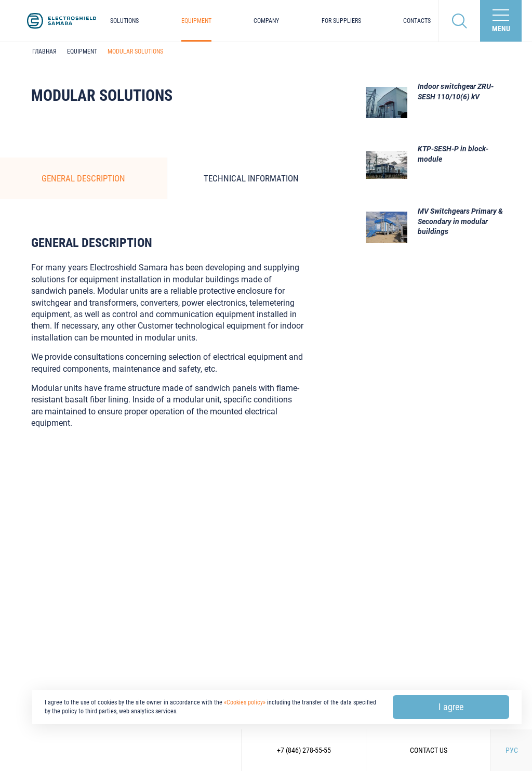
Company (266, 21)
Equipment (196, 21)
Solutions (124, 21)
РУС (512, 750)
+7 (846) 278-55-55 (304, 750)
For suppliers (341, 21)
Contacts (417, 21)
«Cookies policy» (245, 702)
